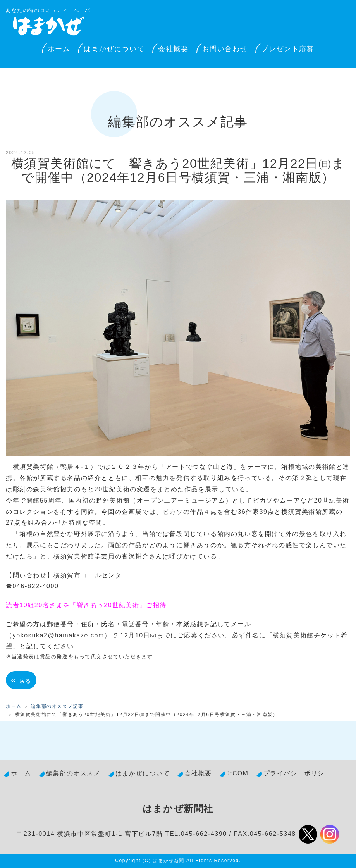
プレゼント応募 (288, 49)
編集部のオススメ (73, 773)
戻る (21, 680)
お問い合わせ (225, 49)
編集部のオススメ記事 (57, 706)
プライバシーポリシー (298, 773)
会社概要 (173, 49)
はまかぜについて (114, 49)
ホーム (59, 49)
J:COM (238, 773)
